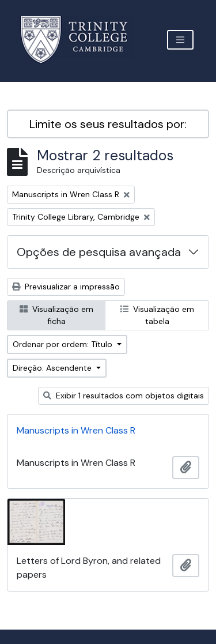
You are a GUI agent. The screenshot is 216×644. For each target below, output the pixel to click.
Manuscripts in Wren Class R (76, 430)
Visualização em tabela (157, 315)
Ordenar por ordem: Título (64, 344)
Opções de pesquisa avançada (99, 252)
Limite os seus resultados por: (108, 124)
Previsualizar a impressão (66, 287)
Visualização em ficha (56, 315)
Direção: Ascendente (53, 368)
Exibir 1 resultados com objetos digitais (124, 396)
